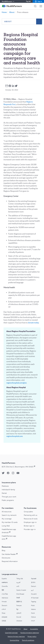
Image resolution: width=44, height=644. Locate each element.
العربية (18, 582)
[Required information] (10, 561)
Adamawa (5, 598)
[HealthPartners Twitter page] (3, 474)
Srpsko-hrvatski (21, 590)
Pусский (34, 579)
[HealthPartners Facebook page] (8, 474)
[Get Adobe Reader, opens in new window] (10, 554)
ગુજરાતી (19, 613)
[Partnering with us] (31, 515)
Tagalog (34, 602)
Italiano (33, 609)
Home (4, 12)
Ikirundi (19, 617)
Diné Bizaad (20, 594)
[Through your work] (9, 497)
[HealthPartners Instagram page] (13, 474)
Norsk (33, 613)
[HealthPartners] (8, 1)
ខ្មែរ (17, 609)
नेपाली (18, 598)
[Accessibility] (34, 629)
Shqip (4, 613)
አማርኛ (4, 609)
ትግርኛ (33, 621)
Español (4, 579)
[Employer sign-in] (30, 522)
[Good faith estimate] (11, 633)
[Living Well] (6, 526)
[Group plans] (28, 512)
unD (18, 586)
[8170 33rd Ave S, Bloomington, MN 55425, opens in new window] (19, 467)
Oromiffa (5, 586)
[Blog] (3, 551)
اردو (32, 590)
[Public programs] (8, 500)
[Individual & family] (8, 490)
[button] (38, 1)
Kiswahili (34, 594)
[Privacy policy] (32, 637)
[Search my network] (9, 515)
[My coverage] (7, 519)
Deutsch (4, 606)
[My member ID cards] (10, 522)
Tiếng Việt (20, 579)
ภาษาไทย (5, 594)
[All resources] (7, 512)
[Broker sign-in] (29, 526)
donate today (33, 323)
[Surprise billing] (14, 640)
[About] (25, 629)
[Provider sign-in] (30, 529)
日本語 (4, 621)
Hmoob (4, 602)
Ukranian (19, 621)
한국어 (33, 582)
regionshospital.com (14, 436)
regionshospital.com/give (16, 383)
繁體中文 (19, 602)
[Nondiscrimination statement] (30, 633)
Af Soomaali (35, 598)
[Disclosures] (6, 558)
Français (19, 606)
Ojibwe (33, 617)
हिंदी (3, 590)
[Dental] (4, 493)
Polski (33, 606)
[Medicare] (5, 486)
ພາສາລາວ (5, 582)
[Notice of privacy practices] (16, 637)
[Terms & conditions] (28, 640)
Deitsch (34, 586)
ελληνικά (4, 617)
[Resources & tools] (31, 519)
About (12, 12)
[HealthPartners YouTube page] (18, 474)
